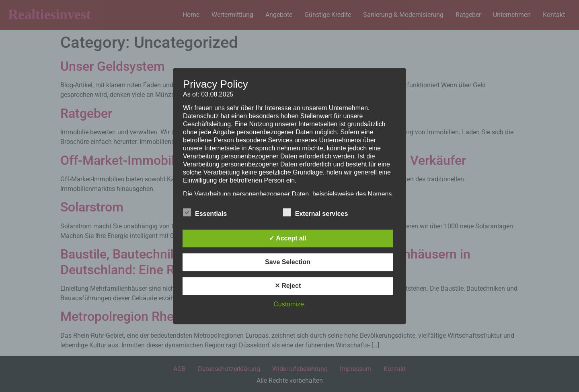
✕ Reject (288, 286)
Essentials (205, 212)
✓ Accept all (287, 238)
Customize (289, 304)
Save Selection (288, 262)
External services (316, 212)
